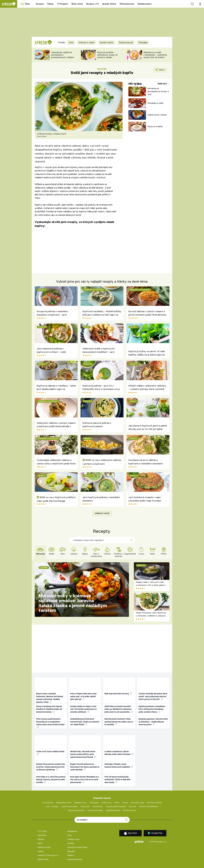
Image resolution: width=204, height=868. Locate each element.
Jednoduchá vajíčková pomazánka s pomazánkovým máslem (63, 55)
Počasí (125, 803)
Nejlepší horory (80, 803)
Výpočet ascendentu (76, 810)
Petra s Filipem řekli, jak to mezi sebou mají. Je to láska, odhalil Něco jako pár (83, 696)
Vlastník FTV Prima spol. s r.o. (48, 855)
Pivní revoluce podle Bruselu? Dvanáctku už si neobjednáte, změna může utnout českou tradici (50, 723)
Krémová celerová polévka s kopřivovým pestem (97, 425)
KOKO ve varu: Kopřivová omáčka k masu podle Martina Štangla (56, 499)
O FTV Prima (42, 831)
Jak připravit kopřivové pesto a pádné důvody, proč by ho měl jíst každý (148, 427)
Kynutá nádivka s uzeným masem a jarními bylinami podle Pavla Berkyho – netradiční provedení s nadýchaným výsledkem (148, 313)
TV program (94, 803)
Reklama (41, 839)
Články (50, 4)
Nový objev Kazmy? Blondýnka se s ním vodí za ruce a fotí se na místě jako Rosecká (85, 780)
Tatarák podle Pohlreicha (116, 807)
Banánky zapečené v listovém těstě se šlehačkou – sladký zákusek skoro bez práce (153, 722)
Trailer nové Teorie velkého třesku (50, 753)
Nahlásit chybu (43, 859)
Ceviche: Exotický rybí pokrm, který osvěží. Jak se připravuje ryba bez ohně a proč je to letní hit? (153, 696)
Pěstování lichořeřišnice (149, 807)
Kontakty (71, 843)
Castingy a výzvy (73, 839)
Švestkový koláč (130, 810)
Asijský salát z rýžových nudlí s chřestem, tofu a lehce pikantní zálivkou (151, 585)
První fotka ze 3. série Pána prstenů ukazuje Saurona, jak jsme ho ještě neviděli (51, 780)
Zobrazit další (102, 513)
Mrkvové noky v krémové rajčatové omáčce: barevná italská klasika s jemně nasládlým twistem (73, 603)
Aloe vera (132, 807)
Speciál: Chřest (109, 4)
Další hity (163, 84)
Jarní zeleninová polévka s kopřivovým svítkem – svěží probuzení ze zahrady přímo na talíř (55, 351)
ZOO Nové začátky (154, 803)
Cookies (41, 851)
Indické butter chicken (157, 115)
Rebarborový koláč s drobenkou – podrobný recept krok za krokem (155, 55)
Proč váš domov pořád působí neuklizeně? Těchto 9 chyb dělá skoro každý (117, 780)
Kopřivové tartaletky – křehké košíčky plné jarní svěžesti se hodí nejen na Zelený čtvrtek (102, 313)
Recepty (40, 4)
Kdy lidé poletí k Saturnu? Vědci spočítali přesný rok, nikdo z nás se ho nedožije (119, 722)
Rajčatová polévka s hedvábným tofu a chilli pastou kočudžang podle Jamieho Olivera (152, 709)
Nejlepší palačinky (113, 810)
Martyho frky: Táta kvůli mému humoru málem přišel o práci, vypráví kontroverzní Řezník (83, 754)
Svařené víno (98, 807)
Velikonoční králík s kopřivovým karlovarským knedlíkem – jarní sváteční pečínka (99, 351)
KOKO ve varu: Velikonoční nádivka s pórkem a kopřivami (102, 462)
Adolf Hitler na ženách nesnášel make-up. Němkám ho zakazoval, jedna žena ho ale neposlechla (119, 709)
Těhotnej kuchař (127, 4)
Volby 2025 (85, 807)
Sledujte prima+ (145, 4)
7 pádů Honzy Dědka (69, 807)
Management (72, 831)
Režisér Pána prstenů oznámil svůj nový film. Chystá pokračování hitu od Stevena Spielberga (50, 767)
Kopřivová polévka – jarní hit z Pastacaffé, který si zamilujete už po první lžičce (101, 388)
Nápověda (71, 851)
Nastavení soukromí (75, 859)
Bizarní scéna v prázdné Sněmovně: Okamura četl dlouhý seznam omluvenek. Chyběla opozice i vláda (50, 698)
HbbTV (40, 843)
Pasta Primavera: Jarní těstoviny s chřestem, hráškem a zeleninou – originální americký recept (151, 616)
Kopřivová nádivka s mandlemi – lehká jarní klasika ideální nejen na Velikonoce (56, 388)
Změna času (107, 803)
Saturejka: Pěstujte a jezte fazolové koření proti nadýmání (119, 765)
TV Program (62, 4)
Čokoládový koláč (155, 103)
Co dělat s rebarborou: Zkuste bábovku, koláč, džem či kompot (119, 753)
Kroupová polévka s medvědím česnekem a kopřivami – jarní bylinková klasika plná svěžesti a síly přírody (55, 313)
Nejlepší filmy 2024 (64, 803)
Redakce (71, 855)
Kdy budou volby (137, 803)
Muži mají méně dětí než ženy (118, 693)
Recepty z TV (93, 4)
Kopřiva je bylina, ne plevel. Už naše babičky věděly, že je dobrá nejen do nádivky (147, 353)
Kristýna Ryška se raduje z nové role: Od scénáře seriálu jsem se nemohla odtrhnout (83, 709)
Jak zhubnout (48, 803)
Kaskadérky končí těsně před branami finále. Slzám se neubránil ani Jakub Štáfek (85, 722)
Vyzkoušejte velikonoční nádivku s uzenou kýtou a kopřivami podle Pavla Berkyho (56, 462)
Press (70, 835)
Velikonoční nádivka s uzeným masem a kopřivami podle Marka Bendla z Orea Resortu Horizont (56, 425)
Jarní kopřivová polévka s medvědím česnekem (101, 499)
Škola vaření (77, 4)
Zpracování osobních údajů (77, 847)
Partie (117, 803)
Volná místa (42, 835)
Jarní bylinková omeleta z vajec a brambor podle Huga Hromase (145, 499)
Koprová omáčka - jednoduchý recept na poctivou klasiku (107, 55)
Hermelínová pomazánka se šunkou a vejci (158, 91)
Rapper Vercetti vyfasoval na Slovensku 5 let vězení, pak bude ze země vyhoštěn (85, 767)
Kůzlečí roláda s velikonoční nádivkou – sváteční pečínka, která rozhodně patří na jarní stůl (147, 388)
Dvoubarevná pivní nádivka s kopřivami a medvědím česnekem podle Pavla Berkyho (146, 462)
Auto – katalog (52, 807)
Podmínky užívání (44, 847)
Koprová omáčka (155, 126)
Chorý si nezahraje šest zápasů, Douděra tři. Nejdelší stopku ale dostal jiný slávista (49, 709)
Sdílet (161, 70)
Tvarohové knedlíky (95, 810)
